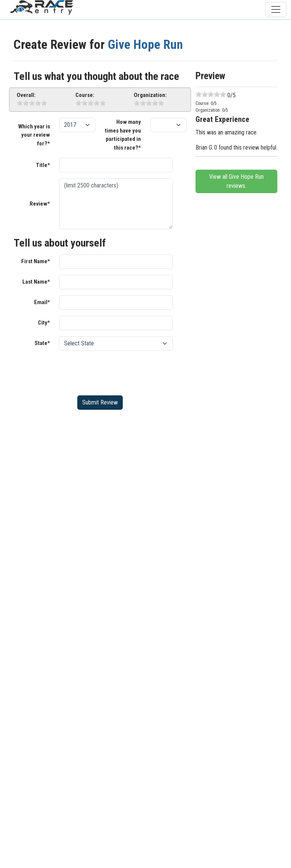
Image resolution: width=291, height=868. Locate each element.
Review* (40, 204)
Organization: (150, 95)
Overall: (26, 95)
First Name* (36, 261)
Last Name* (36, 282)
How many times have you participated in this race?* (123, 135)
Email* (42, 302)
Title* (43, 165)
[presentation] (117, 372)
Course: (85, 95)
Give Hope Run (145, 44)
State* (42, 343)
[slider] (32, 103)
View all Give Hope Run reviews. (236, 181)
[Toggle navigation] (276, 9)
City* (44, 323)
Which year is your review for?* (34, 135)
